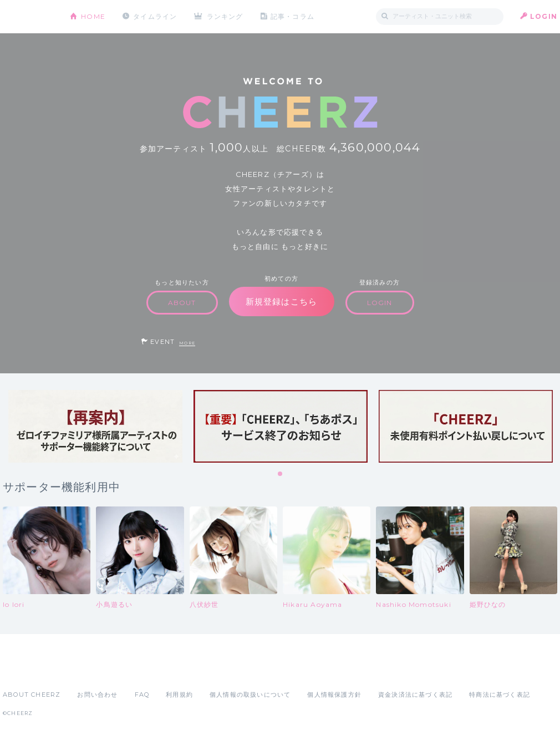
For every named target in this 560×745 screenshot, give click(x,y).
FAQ (142, 695)
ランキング (225, 16)
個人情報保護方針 (334, 695)
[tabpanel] (95, 426)
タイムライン (155, 16)
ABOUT (182, 303)
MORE (187, 343)
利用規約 (179, 695)
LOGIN (544, 16)
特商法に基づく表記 (500, 695)
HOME (93, 16)
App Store (28, 670)
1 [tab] (281, 474)
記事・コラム (292, 16)
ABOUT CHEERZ (32, 695)
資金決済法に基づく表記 (415, 695)
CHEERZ (28, 17)
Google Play (87, 670)
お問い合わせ (97, 695)
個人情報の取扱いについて (250, 695)
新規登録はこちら (282, 301)
